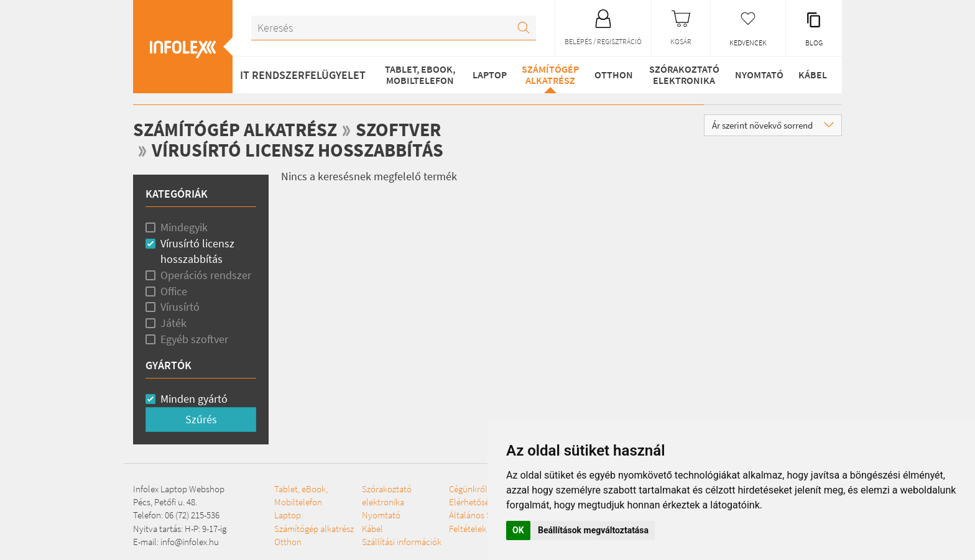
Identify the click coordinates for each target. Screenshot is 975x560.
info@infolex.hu (190, 542)
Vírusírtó (180, 307)
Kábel (813, 75)
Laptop (490, 75)
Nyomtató (759, 75)
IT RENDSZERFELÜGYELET (303, 75)
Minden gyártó (194, 399)
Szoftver (398, 129)
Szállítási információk (402, 542)
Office (174, 291)
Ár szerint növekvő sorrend (773, 125)
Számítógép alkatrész (550, 75)
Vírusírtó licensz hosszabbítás (298, 150)
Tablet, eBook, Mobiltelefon (420, 75)
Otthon (614, 75)
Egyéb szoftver (194, 339)
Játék (173, 323)
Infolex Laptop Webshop (179, 489)
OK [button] (518, 530)
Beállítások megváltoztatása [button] (593, 530)
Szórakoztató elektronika (684, 75)
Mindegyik (184, 227)
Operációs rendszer (206, 275)
